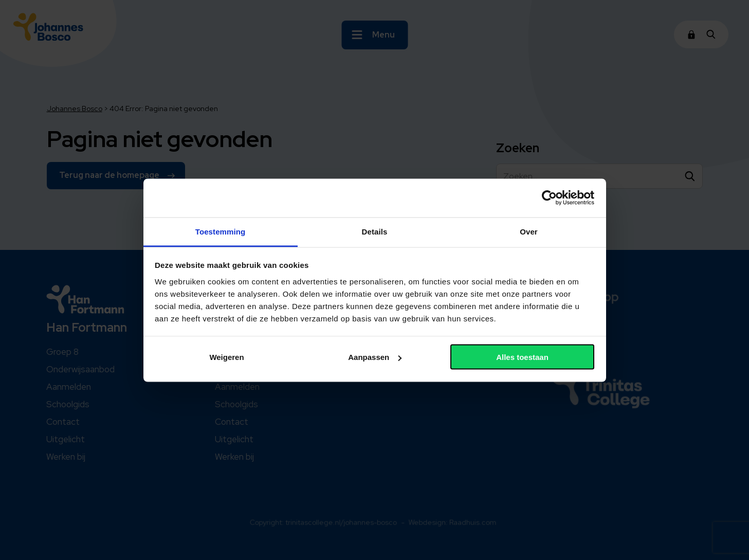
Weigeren (226, 357)
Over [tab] (529, 231)
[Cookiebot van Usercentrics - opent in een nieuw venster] (549, 198)
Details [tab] (375, 231)
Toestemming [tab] (221, 231)
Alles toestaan (522, 357)
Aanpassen (375, 357)
